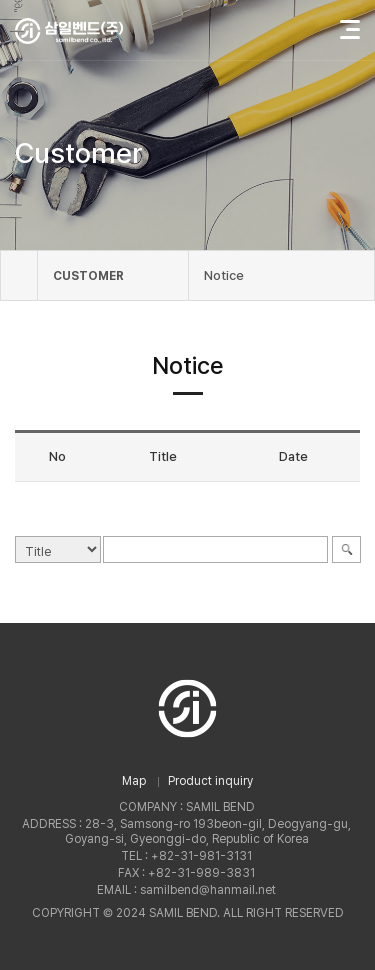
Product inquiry (210, 781)
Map (134, 781)
